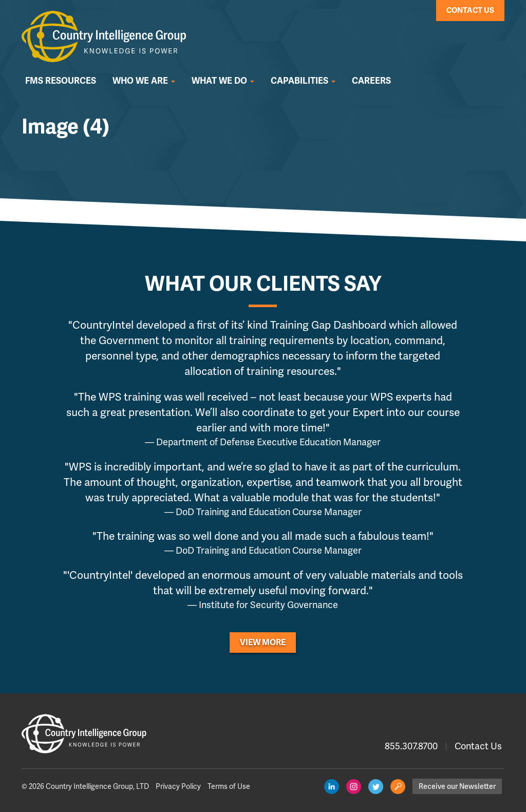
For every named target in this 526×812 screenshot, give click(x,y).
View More (263, 643)
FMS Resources (61, 81)
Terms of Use (229, 786)
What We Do (223, 81)
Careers (371, 81)
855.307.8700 (411, 746)
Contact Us (470, 10)
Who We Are (144, 81)
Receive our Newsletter (457, 786)
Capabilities (303, 81)
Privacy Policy (178, 786)
